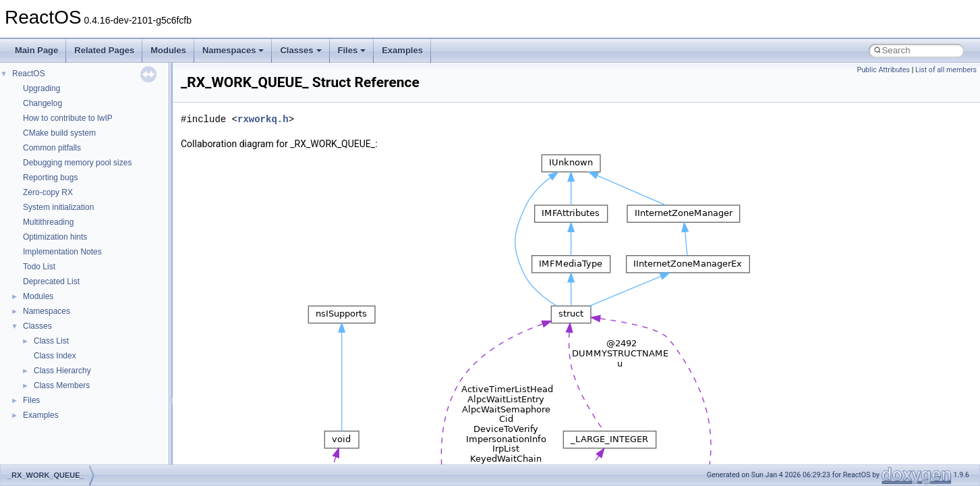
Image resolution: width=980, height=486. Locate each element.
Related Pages (104, 50)
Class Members (62, 385)
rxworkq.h (263, 119)
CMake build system (59, 133)
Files (352, 50)
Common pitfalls (52, 148)
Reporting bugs (50, 178)
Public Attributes (883, 70)
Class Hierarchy (62, 371)
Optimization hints (55, 237)
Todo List (39, 267)
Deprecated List (51, 281)
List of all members (946, 70)
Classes (300, 50)
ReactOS (29, 74)
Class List (51, 341)
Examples (402, 50)
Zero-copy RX (48, 192)
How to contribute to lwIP (68, 118)
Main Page (36, 50)
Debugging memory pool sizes (77, 163)
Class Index (55, 356)
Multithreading (48, 222)
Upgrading (41, 88)
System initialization (58, 207)
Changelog (42, 103)
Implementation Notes (62, 252)
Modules (168, 50)
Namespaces (233, 50)
